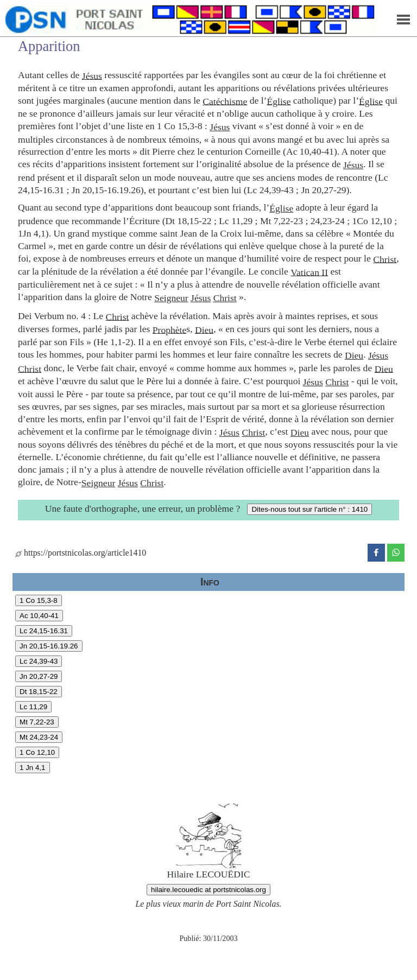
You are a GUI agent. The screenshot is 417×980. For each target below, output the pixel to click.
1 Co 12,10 (37, 752)
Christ (385, 259)
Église (279, 101)
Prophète (170, 329)
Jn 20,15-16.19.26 (49, 646)
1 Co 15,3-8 (39, 600)
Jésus (92, 75)
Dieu (204, 329)
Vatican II (309, 272)
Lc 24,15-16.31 (44, 631)
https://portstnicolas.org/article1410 (81, 553)
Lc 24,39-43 (39, 661)
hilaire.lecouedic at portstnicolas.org (208, 890)
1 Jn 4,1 (32, 768)
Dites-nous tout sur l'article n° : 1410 (309, 509)
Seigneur (171, 298)
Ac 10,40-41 (39, 616)
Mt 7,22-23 (37, 722)
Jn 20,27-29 (39, 676)
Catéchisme (225, 101)
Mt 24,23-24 (39, 737)
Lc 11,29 (33, 707)
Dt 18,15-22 (39, 692)
